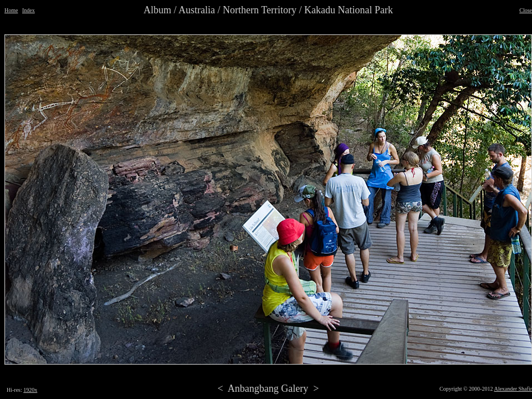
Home (11, 10)
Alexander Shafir (513, 389)
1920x (30, 390)
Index (29, 10)
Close (526, 10)
